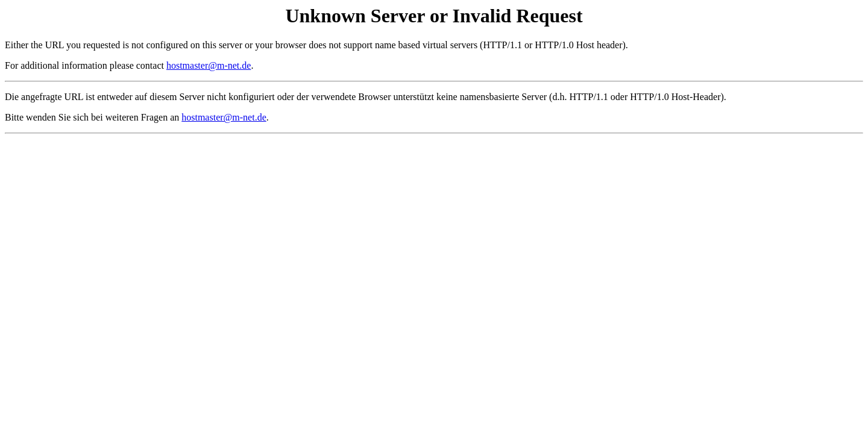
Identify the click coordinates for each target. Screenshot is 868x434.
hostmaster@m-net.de (209, 65)
